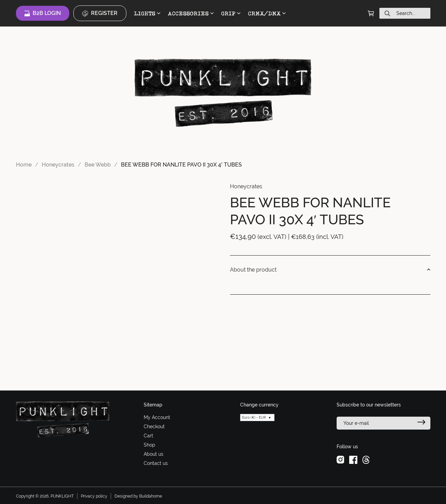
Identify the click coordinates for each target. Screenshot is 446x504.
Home (24, 165)
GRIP (231, 13)
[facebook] (353, 459)
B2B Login (43, 13)
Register (100, 13)
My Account (157, 417)
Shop (149, 445)
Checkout (154, 427)
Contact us (156, 463)
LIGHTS (147, 13)
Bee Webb (98, 165)
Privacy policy (94, 496)
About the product (330, 270)
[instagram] (341, 459)
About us (154, 454)
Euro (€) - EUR (254, 418)
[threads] (366, 459)
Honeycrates (58, 165)
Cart (148, 436)
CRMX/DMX (267, 13)
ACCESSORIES (191, 13)
